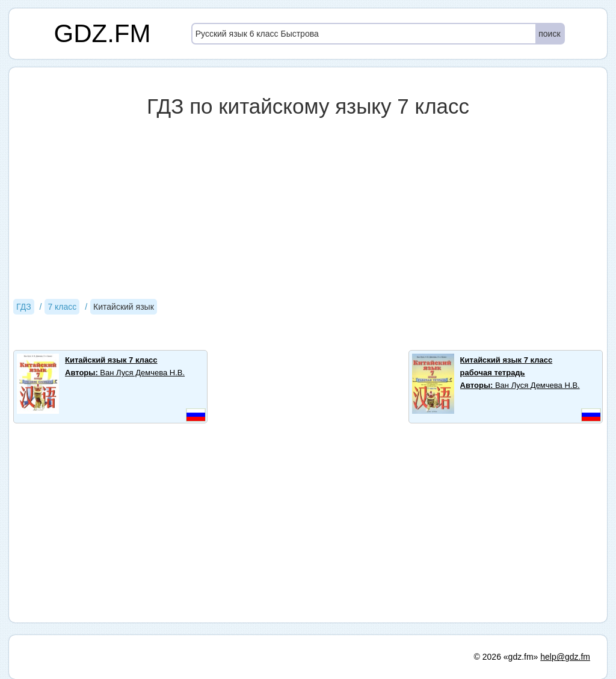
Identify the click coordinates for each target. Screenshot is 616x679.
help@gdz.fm (565, 657)
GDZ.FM (103, 33)
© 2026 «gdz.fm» (506, 657)
